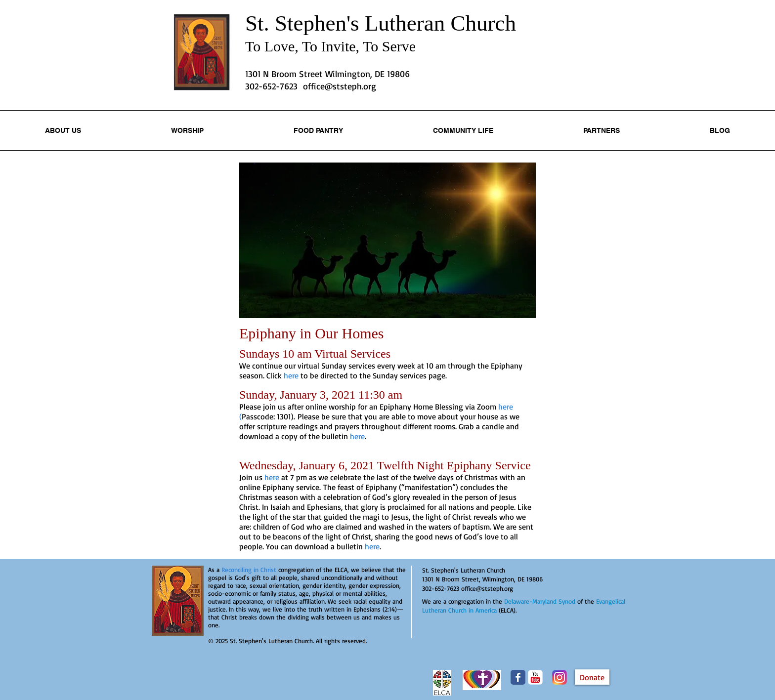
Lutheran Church (440, 23)
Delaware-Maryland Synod (540, 601)
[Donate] (592, 677)
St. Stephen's (305, 23)
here (272, 477)
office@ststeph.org (340, 86)
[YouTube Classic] (535, 677)
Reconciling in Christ (249, 570)
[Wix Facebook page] (518, 677)
